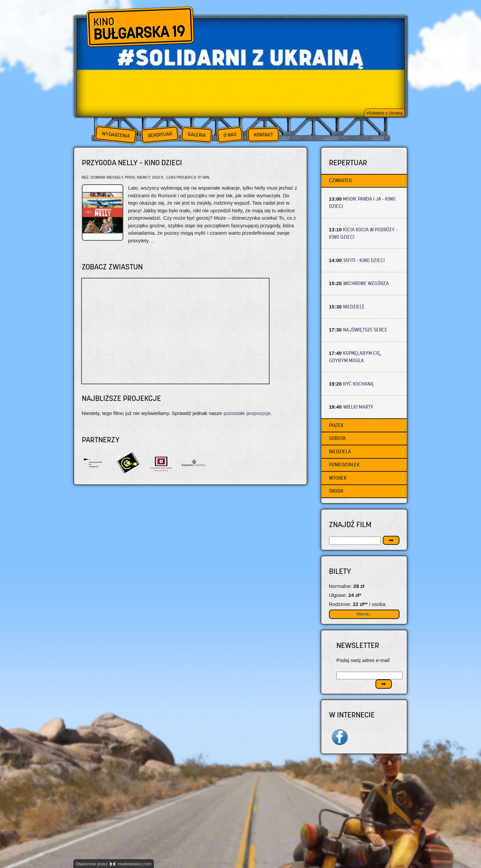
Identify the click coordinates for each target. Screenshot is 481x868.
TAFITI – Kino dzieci (364, 260)
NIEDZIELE (354, 307)
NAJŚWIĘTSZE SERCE (365, 330)
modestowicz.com (131, 864)
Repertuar (160, 135)
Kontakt (263, 135)
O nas (230, 135)
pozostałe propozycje (247, 413)
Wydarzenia (116, 135)
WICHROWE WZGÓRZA (366, 283)
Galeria (197, 135)
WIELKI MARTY (358, 407)
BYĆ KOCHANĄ (358, 384)
